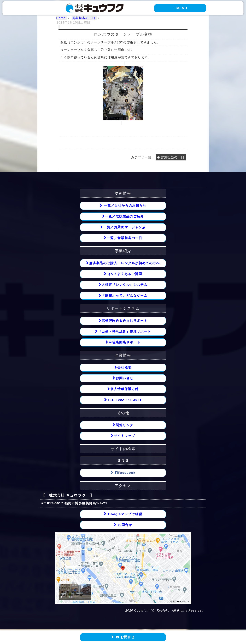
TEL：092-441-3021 (124, 400)
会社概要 (124, 368)
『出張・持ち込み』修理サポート (124, 332)
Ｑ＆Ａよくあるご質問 (125, 274)
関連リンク (124, 425)
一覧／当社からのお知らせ (125, 206)
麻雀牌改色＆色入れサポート (125, 321)
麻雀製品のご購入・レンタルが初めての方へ (125, 263)
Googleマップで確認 (124, 514)
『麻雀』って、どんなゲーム (125, 296)
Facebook (125, 473)
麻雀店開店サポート (124, 342)
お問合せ (125, 637)
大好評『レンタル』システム (125, 285)
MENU (180, 8)
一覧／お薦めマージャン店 (124, 227)
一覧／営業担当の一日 (125, 238)
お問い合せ (124, 378)
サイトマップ (125, 436)
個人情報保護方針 (124, 389)
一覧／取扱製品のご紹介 (124, 216)
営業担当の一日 (172, 157)
